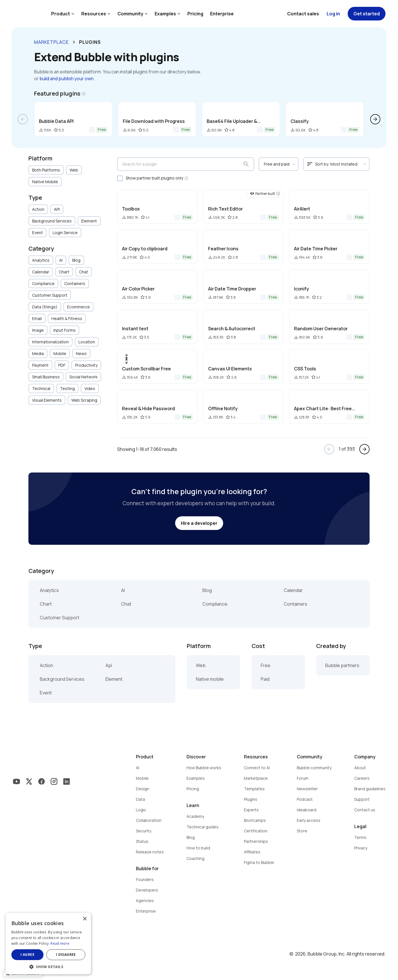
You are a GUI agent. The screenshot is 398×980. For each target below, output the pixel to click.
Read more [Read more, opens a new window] (60, 943)
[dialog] (48, 944)
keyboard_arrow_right (74, 42)
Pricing (195, 14)
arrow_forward (375, 119)
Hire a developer (199, 523)
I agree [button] (27, 955)
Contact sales (303, 14)
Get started (367, 14)
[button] (48, 966)
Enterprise (222, 14)
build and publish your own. (67, 79)
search (246, 164)
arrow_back (23, 119)
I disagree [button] (66, 955)
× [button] (85, 919)
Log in (333, 14)
